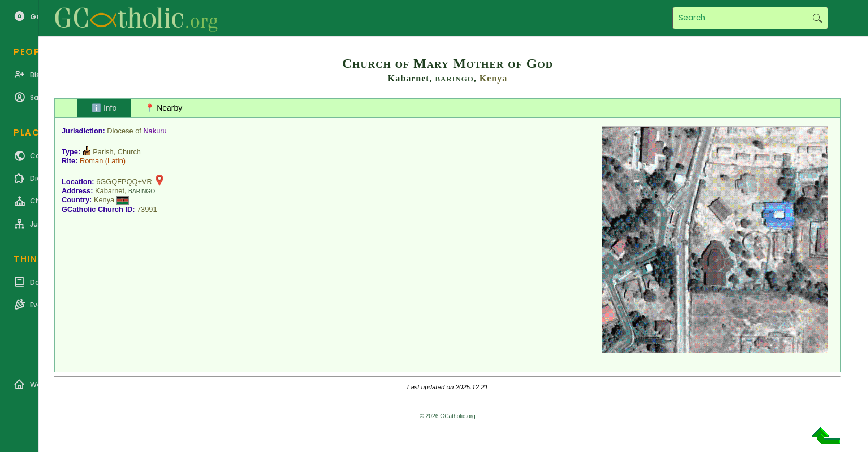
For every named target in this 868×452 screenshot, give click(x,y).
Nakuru (155, 131)
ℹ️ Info (104, 108)
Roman (91, 161)
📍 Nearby (163, 108)
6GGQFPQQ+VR (124, 182)
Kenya (493, 78)
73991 (147, 209)
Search (817, 18)
